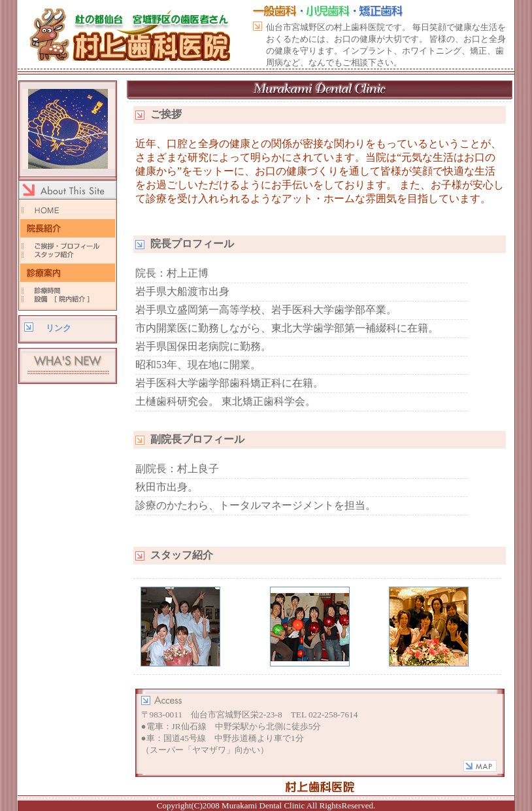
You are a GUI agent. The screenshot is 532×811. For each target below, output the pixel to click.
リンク (58, 328)
